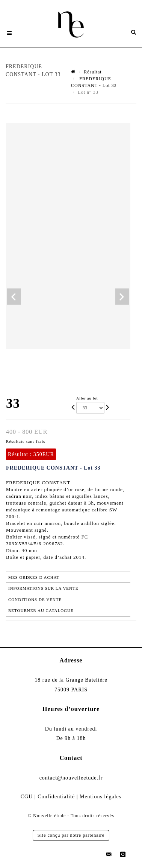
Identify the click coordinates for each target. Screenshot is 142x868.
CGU (27, 797)
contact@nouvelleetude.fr (71, 778)
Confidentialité (56, 797)
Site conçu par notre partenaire (71, 835)
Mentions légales (100, 797)
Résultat (93, 72)
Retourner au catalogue (41, 610)
